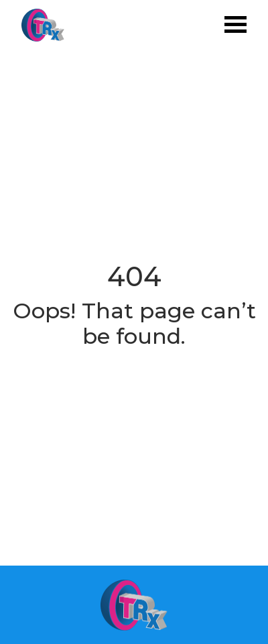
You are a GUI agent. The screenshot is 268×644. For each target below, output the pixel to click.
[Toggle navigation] (236, 25)
